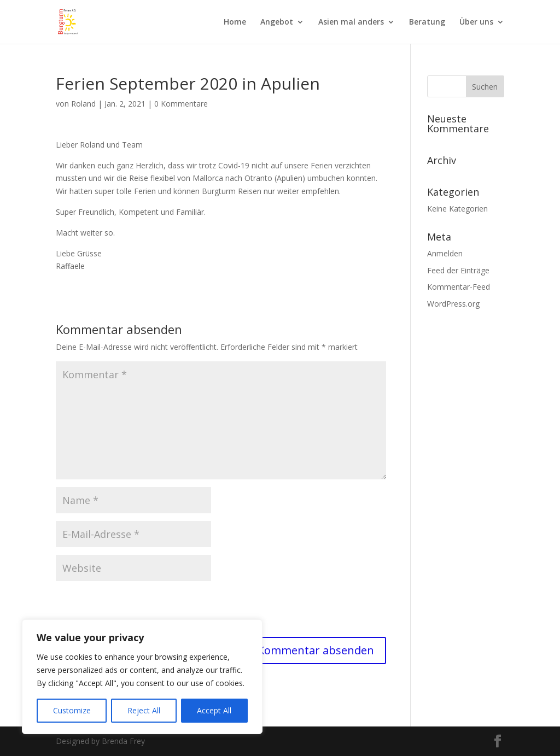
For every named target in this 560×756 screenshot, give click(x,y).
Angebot (277, 22)
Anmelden (445, 253)
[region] (142, 677)
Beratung (427, 22)
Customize (72, 710)
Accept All (214, 710)
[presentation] (139, 610)
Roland (83, 104)
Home (235, 22)
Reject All (144, 710)
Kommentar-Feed (459, 287)
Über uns (476, 22)
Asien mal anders (351, 22)
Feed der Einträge (458, 270)
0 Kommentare (181, 104)
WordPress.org (453, 304)
